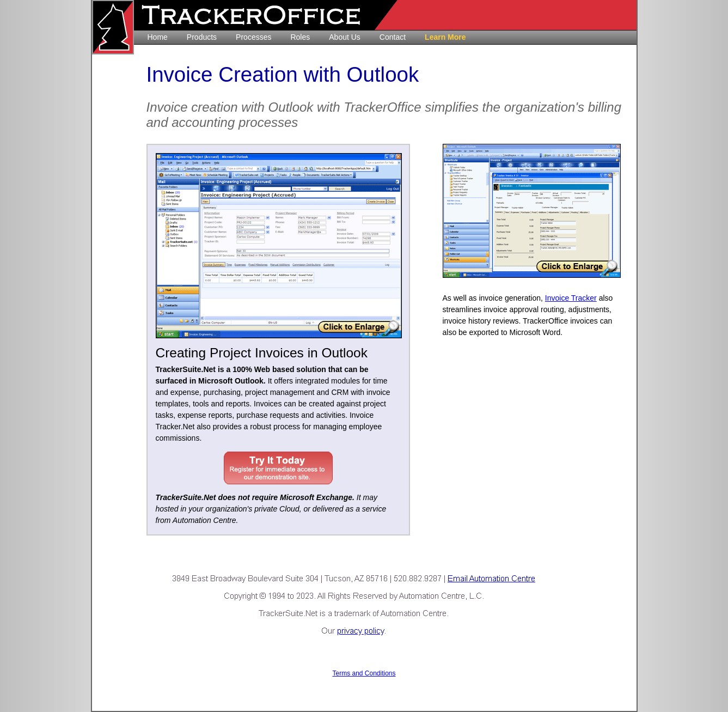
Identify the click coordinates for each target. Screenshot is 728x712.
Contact (393, 37)
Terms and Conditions (364, 673)
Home (158, 37)
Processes (253, 37)
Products (202, 37)
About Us (345, 37)
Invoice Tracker (571, 298)
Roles (300, 37)
